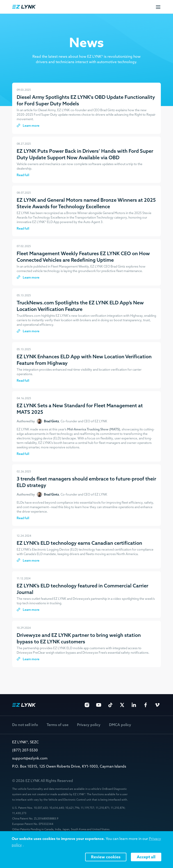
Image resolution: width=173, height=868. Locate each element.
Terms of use (58, 725)
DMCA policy (120, 725)
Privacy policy (89, 725)
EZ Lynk (24, 7)
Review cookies (106, 857)
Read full (23, 175)
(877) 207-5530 (25, 750)
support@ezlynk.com (30, 758)
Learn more (31, 126)
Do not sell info (25, 725)
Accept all (146, 857)
